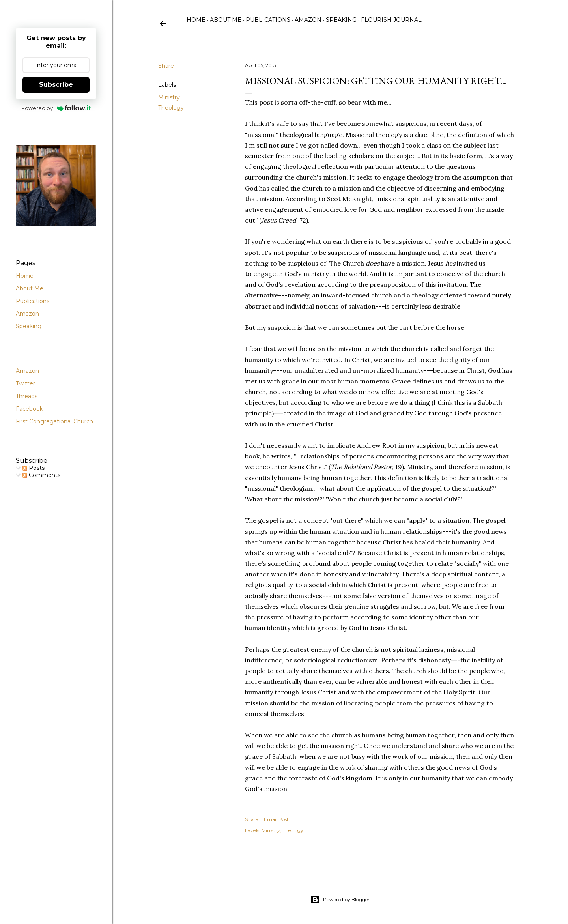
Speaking (341, 20)
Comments (41, 475)
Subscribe (56, 85)
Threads (27, 396)
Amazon (308, 20)
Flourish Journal (391, 20)
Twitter (25, 383)
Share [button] (166, 66)
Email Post (276, 819)
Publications (268, 20)
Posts (34, 468)
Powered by (56, 108)
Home (196, 20)
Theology (171, 108)
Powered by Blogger (340, 900)
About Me (226, 20)
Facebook (29, 409)
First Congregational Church (54, 421)
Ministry (169, 97)
